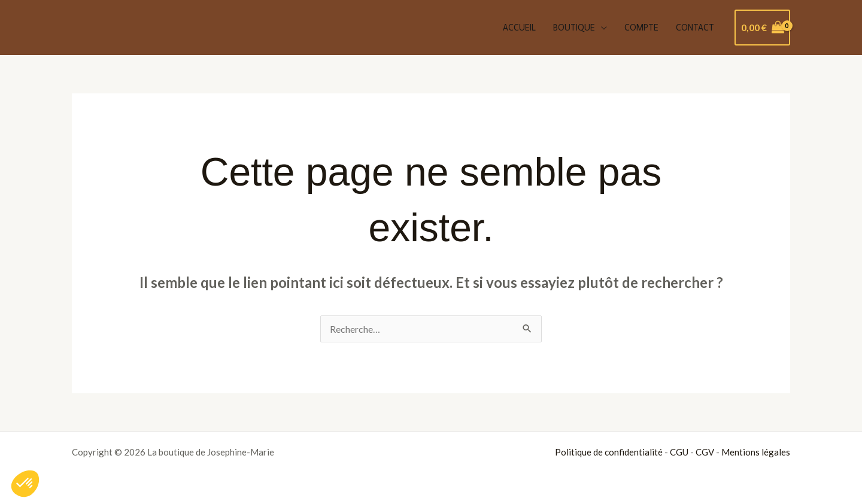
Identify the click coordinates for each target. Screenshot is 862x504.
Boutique (574, 28)
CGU (679, 452)
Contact (695, 28)
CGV (705, 452)
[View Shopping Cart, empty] (762, 28)
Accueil (519, 28)
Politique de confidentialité (609, 452)
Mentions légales (756, 452)
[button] (25, 484)
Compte (641, 28)
